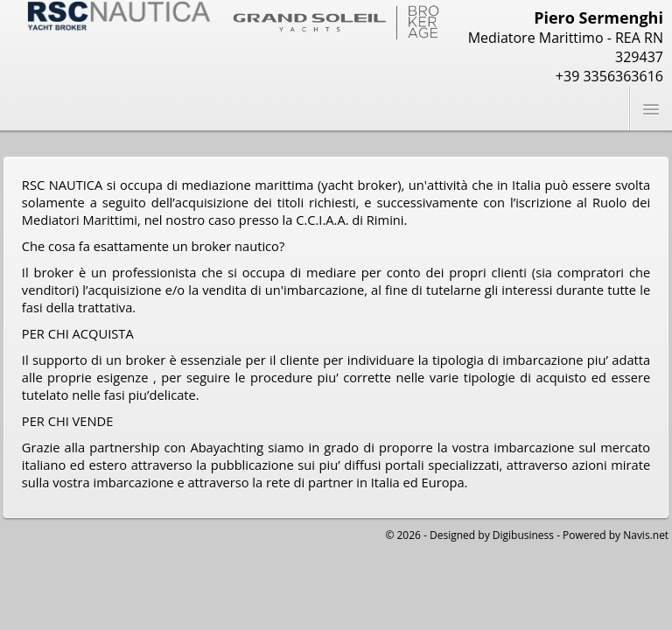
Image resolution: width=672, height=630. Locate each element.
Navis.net (646, 535)
